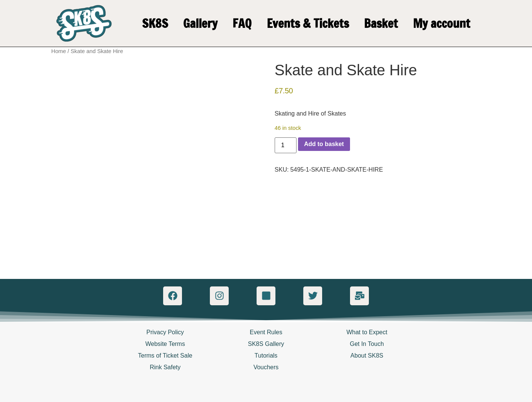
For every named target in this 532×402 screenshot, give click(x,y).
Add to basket (324, 144)
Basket (381, 23)
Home (59, 51)
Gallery (200, 23)
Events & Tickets (308, 23)
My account (442, 23)
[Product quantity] (286, 145)
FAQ (242, 23)
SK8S (155, 23)
